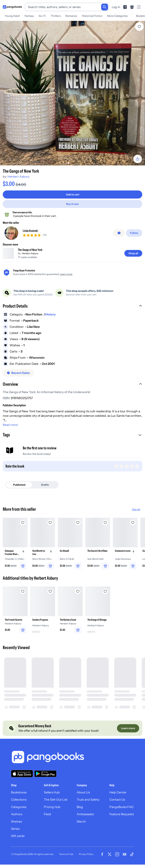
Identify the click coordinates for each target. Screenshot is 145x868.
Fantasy (29, 16)
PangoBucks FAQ (121, 812)
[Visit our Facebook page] (102, 859)
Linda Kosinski (30, 232)
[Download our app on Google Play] (45, 779)
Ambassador (85, 819)
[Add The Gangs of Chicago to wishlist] (105, 595)
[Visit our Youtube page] (125, 859)
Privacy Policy (86, 859)
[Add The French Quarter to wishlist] (23, 595)
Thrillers (56, 16)
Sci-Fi (42, 16)
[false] (120, 234)
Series (15, 833)
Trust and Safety (88, 804)
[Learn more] (128, 733)
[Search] (105, 7)
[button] (72, 309)
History (50, 317)
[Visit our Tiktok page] (132, 859)
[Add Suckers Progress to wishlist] (50, 595)
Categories (19, 812)
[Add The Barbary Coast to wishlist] (78, 595)
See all (136, 512)
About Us (83, 797)
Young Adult (12, 16)
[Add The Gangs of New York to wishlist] (139, 27)
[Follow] (134, 234)
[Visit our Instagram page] (117, 859)
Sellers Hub (52, 797)
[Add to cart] (72, 194)
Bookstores (19, 797)
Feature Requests (122, 819)
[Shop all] (133, 256)
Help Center (118, 797)
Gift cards (18, 841)
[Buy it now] (72, 204)
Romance (71, 16)
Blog (80, 812)
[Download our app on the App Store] (22, 779)
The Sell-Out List (56, 804)
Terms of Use (66, 859)
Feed (47, 819)
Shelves (16, 826)
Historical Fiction (92, 16)
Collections (19, 804)
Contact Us (117, 804)
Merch (81, 826)
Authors (17, 819)
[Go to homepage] (12, 7)
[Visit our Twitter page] (110, 859)
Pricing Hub (52, 812)
